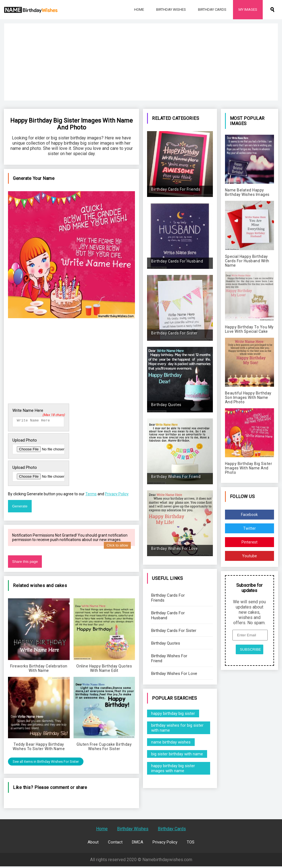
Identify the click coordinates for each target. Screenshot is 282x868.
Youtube (250, 556)
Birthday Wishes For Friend (169, 658)
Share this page (25, 563)
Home (139, 10)
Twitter (250, 528)
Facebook (249, 515)
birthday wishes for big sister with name (177, 728)
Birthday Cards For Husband (168, 615)
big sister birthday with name (177, 754)
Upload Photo (25, 442)
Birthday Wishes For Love (174, 674)
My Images (248, 10)
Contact (115, 844)
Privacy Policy (117, 496)
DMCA (138, 844)
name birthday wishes (171, 742)
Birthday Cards (212, 10)
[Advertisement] (141, 62)
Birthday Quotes (166, 643)
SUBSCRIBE (250, 649)
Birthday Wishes (171, 10)
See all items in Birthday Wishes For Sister (46, 763)
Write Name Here (39, 410)
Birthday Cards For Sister (174, 631)
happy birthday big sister (173, 713)
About (93, 844)
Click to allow (117, 547)
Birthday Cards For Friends (168, 598)
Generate (20, 508)
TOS (191, 844)
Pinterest (250, 542)
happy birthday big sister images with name (173, 768)
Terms (91, 496)
